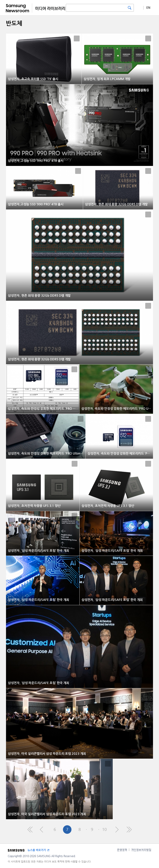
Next (117, 830)
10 (104, 829)
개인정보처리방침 (141, 850)
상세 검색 (139, 8)
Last (129, 830)
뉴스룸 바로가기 (37, 850)
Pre (42, 830)
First (30, 830)
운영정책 (122, 850)
